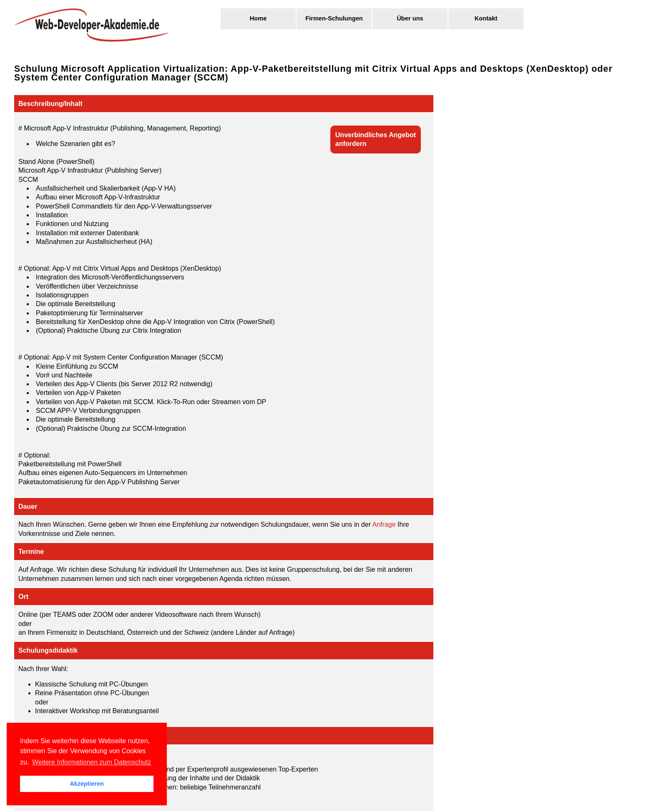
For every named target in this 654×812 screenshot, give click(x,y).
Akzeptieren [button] (87, 784)
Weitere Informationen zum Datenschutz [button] (92, 762)
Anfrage (384, 524)
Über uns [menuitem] (410, 18)
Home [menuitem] (258, 18)
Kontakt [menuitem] (486, 18)
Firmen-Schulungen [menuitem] (334, 18)
